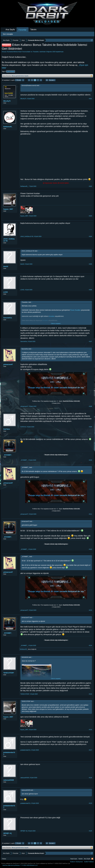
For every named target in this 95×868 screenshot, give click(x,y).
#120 (90, 831)
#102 (90, 186)
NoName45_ (8, 127)
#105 (90, 264)
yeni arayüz (10, 71)
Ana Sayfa (10, 30)
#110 (90, 460)
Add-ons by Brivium (20, 865)
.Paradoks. (36, 52)
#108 (90, 406)
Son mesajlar (8, 34)
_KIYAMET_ (8, 455)
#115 (90, 694)
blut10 (6, 266)
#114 (90, 645)
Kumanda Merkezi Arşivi (14, 52)
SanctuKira (8, 318)
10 (47, 80)
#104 (90, 236)
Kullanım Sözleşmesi (76, 862)
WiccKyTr (7, 101)
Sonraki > (52, 80)
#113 (90, 610)
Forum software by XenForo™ (53, 863)
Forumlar (23, 30)
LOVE (6, 292)
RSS (92, 859)
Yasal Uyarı (74, 859)
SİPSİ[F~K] (7, 833)
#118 (90, 778)
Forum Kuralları (75, 310)
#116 (90, 730)
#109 (90, 427)
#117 (90, 750)
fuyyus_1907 (8, 209)
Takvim (33, 30)
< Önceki (18, 80)
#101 (90, 99)
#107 (90, 341)
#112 (90, 549)
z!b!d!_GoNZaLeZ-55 (9, 240)
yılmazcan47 (8, 364)
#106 (90, 290)
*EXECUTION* (9, 673)
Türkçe (4, 859)
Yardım (81, 859)
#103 (90, 216)
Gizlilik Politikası (89, 862)
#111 (90, 514)
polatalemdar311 (9, 753)
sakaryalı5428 (9, 780)
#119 (90, 803)
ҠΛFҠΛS (7, 429)
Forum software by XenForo (18, 863)
